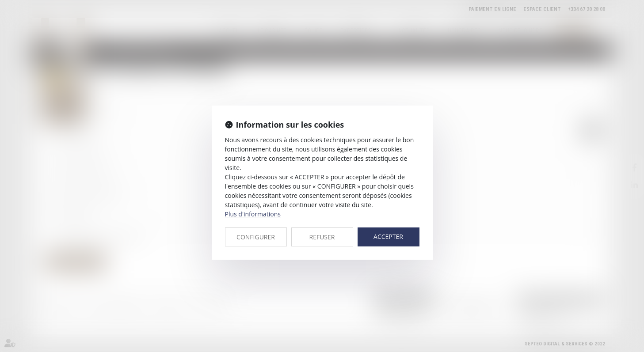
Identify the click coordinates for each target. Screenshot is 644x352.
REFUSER (322, 237)
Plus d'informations (253, 214)
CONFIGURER (256, 237)
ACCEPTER (388, 237)
